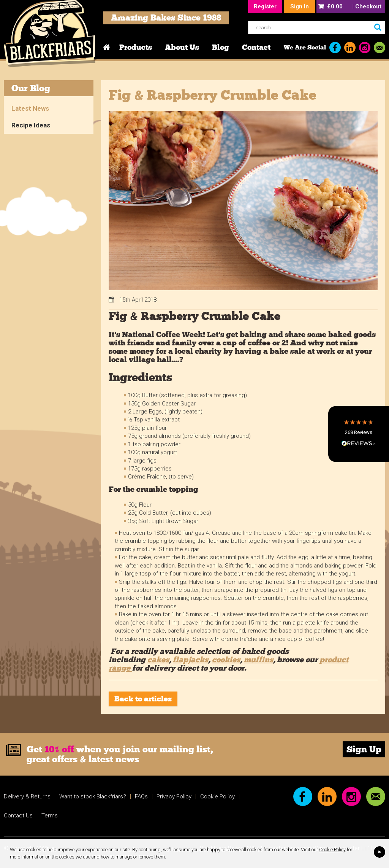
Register (265, 6)
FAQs (141, 796)
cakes (158, 660)
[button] (359, 434)
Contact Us (18, 816)
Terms (50, 816)
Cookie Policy (332, 850)
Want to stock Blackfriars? (93, 796)
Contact (256, 47)
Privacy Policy (174, 796)
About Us (182, 47)
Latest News (30, 108)
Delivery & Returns (27, 796)
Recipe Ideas (31, 125)
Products (136, 47)
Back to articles (143, 699)
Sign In (300, 6)
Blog (221, 47)
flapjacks (191, 660)
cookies (226, 660)
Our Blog (31, 88)
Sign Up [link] (364, 749)
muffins (259, 660)
